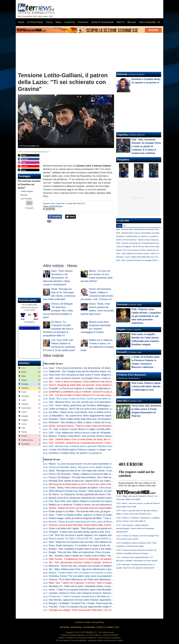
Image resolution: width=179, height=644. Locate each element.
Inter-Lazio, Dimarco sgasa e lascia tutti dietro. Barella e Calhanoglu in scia (146, 386)
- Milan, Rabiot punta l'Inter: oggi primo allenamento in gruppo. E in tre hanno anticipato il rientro (99, 569)
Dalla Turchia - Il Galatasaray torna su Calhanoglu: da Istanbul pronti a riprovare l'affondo (94, 559)
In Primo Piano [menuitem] (35, 22)
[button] (29, 203)
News (53, 203)
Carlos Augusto (27, 191)
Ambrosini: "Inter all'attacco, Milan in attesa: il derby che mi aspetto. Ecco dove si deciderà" (94, 422)
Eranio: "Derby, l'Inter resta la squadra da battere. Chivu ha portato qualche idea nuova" (93, 488)
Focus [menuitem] (49, 22)
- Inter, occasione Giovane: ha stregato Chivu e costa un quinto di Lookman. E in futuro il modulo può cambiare (107, 378)
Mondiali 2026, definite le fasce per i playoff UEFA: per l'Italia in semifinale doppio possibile (98, 481)
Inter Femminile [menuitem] (147, 22)
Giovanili (122, 352)
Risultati (29, 208)
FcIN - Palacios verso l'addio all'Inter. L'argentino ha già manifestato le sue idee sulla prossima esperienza (146, 316)
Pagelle (121, 329)
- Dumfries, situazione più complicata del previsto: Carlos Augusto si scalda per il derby (95, 443)
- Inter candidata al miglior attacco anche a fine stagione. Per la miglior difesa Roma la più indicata (102, 549)
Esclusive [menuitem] (83, 22)
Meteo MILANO (29, 328)
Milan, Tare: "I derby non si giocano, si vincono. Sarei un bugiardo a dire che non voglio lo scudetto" (99, 583)
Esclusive (122, 304)
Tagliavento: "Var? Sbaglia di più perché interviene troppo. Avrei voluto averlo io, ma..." (92, 371)
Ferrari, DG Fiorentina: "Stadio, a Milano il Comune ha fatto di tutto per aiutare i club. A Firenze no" (98, 474)
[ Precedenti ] (29, 322)
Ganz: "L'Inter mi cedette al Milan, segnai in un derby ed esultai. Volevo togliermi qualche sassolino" (99, 515)
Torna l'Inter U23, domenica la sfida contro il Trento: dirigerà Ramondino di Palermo (90, 375)
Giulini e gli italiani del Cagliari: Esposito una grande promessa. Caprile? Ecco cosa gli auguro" (100, 528)
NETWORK (65, 627)
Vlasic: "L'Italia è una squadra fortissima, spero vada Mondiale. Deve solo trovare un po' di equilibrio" (99, 590)
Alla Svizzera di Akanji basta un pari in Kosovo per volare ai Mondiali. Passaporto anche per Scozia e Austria (103, 484)
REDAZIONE (76, 627)
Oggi (119, 226)
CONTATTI (101, 627)
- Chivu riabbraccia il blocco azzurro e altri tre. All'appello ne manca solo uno (90, 433)
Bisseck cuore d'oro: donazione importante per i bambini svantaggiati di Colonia (89, 498)
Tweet (71, 217)
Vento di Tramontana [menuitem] (102, 22)
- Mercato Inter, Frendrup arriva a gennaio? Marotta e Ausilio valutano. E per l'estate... (94, 446)
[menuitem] (159, 22)
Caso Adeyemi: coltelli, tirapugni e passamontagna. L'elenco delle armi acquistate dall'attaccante (135, 528)
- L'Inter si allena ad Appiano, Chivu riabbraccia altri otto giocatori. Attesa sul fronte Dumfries (97, 382)
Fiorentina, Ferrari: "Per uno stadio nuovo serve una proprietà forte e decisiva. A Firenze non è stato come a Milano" (107, 576)
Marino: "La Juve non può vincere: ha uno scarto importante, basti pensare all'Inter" (91, 464)
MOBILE (110, 627)
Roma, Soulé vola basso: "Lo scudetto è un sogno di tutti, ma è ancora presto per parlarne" (95, 545)
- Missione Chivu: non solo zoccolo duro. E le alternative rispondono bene (88, 402)
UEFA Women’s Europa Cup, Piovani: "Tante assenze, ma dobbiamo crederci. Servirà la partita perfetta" (101, 491)
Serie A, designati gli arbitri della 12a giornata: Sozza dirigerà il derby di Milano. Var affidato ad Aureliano (101, 385)
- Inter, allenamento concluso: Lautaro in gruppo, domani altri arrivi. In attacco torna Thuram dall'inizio (102, 562)
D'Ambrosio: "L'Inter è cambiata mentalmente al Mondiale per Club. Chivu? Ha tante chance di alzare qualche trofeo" (108, 596)
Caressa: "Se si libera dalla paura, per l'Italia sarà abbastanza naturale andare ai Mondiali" (94, 579)
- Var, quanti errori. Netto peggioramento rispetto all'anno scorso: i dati (91, 416)
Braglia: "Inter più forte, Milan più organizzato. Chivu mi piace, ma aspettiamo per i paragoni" (95, 552)
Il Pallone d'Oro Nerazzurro (132, 375)
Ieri (125, 226)
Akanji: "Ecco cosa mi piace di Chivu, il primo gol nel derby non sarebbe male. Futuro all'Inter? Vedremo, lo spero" (106, 399)
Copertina (122, 135)
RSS (117, 627)
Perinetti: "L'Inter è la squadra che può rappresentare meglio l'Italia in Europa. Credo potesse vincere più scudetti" (106, 607)
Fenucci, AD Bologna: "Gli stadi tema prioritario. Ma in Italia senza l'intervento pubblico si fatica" (58, 311)
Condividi (55, 217)
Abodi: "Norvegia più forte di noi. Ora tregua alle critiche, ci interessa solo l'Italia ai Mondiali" (95, 471)
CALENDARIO (89, 627)
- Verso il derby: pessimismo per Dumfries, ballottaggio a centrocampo (87, 405)
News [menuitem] (59, 22)
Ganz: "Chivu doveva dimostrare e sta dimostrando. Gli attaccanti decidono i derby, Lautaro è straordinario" (58, 278)
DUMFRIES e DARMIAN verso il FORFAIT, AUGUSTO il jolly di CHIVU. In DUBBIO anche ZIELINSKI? (100, 392)
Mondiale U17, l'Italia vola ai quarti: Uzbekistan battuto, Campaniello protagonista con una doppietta (99, 586)
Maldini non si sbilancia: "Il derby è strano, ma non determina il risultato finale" (88, 505)
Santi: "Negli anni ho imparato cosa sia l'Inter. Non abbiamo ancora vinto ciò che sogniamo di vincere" (100, 542)
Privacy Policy (98, 622)
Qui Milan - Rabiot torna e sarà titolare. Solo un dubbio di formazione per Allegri (89, 412)
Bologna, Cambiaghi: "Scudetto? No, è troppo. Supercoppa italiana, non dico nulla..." (91, 603)
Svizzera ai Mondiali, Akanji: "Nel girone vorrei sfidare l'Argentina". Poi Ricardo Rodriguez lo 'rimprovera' (101, 467)
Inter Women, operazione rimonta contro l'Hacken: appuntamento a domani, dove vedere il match (98, 600)
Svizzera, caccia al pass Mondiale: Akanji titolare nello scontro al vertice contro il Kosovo (93, 525)
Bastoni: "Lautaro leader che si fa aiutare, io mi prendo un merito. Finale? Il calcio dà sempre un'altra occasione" (105, 573)
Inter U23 (122, 401)
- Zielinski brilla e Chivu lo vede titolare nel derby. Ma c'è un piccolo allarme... (90, 439)
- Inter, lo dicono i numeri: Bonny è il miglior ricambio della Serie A (84, 429)
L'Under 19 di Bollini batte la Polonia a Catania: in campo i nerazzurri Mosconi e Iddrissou (94, 450)
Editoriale (122, 74)
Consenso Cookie (83, 622)
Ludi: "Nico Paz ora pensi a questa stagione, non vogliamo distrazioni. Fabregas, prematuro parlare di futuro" (103, 535)
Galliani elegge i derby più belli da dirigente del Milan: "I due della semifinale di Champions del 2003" (99, 518)
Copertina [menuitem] (70, 22)
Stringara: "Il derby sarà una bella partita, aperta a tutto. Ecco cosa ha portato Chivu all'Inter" (95, 532)
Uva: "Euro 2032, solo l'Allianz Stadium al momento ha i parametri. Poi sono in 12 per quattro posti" (99, 501)
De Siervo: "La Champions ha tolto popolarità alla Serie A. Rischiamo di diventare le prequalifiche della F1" (58, 329)
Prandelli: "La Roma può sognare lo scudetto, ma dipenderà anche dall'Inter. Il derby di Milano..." (97, 388)
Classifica (24, 363)
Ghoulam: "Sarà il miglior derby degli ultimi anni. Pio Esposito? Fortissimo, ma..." (89, 419)
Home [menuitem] (21, 22)
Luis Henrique (26, 199)
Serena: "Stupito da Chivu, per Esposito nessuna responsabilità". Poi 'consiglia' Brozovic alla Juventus (100, 508)
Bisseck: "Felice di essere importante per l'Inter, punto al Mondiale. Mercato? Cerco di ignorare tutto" (99, 522)
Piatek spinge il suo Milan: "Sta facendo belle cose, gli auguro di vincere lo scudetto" (91, 511)
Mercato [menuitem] (132, 22)
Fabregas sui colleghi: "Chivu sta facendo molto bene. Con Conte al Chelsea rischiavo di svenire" (98, 610)
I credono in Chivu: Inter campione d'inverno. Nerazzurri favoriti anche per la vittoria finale (98, 593)
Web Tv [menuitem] (120, 22)
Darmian (24, 195)
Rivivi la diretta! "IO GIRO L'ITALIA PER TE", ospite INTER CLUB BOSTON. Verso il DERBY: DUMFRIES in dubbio (107, 539)
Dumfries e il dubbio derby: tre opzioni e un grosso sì (75, 453)
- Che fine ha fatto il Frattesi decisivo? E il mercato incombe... (82, 395)
